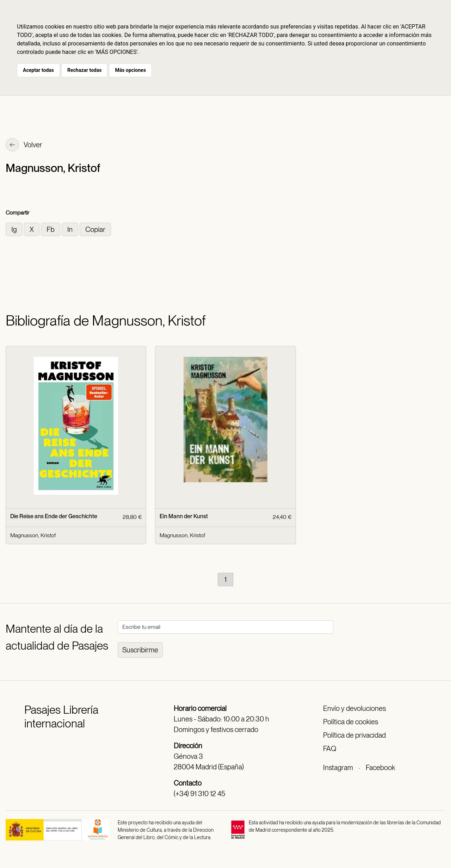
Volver (24, 145)
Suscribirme (140, 650)
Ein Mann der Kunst (184, 516)
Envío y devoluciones (354, 708)
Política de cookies (351, 722)
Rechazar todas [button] (84, 70)
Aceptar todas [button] (38, 70)
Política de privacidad (354, 735)
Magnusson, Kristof (33, 535)
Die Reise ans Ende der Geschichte (54, 516)
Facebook (380, 768)
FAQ (330, 749)
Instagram (338, 768)
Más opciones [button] (130, 70)
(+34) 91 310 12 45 (199, 794)
